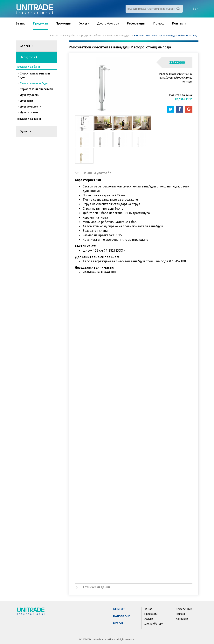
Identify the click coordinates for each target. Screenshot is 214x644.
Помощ (159, 23)
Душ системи (28, 112)
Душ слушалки (29, 95)
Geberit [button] (26, 46)
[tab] (36, 46)
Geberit (119, 609)
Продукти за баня (90, 35)
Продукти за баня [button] (28, 67)
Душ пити (25, 101)
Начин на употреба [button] (97, 173)
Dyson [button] (25, 131)
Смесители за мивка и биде (34, 75)
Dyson (118, 623)
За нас (21, 23)
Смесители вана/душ (118, 35)
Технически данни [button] (96, 587)
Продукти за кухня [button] (28, 119)
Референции (136, 23)
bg (196, 9)
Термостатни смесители (35, 89)
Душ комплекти (30, 107)
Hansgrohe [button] (29, 57)
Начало (54, 35)
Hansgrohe (69, 35)
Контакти (179, 23)
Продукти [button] (41, 23)
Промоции (64, 23)
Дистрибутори (108, 23)
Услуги (84, 23)
